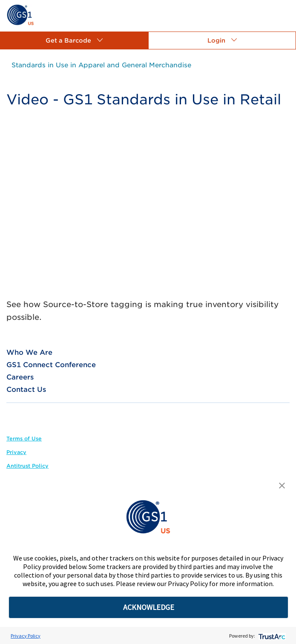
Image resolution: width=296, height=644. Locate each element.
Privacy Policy (26, 636)
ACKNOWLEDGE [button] (149, 607)
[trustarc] (271, 636)
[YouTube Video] (148, 208)
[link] (20, 14)
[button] (74, 40)
